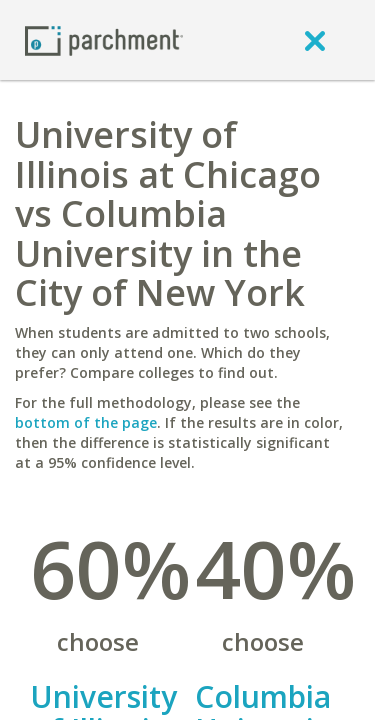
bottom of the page (86, 422)
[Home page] (104, 39)
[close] (315, 40)
